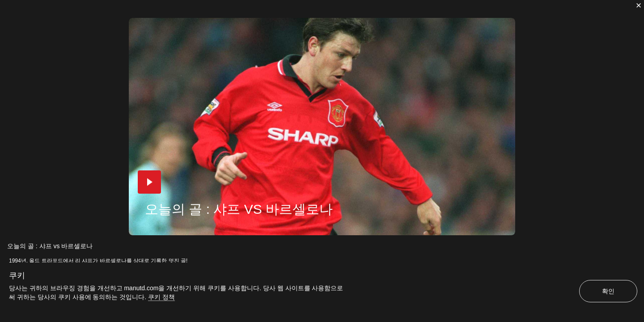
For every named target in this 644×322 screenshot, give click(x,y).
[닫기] (639, 5)
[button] (149, 182)
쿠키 (17, 275)
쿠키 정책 (161, 297)
